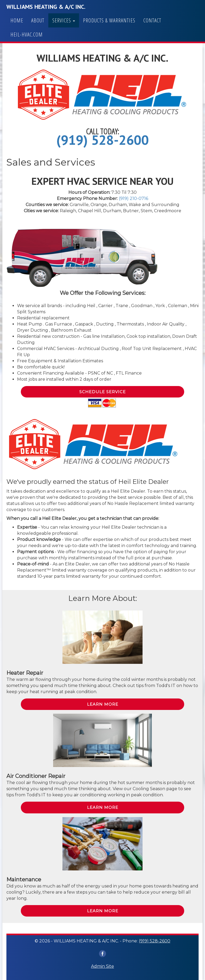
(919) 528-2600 (102, 140)
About (38, 20)
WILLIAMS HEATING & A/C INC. (46, 7)
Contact (152, 20)
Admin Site (102, 966)
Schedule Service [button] (102, 392)
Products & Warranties (109, 20)
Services (64, 20)
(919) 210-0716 (133, 198)
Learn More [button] (103, 704)
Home (17, 20)
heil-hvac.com (27, 35)
